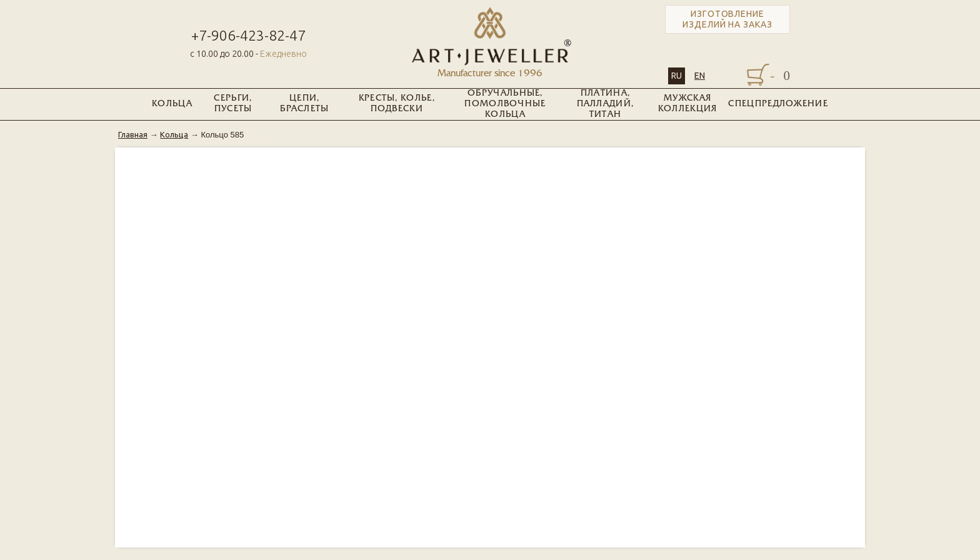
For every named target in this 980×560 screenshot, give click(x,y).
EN (700, 76)
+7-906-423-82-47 (248, 35)
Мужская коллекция (688, 104)
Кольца (172, 104)
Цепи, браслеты (304, 104)
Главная (133, 134)
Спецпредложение (778, 104)
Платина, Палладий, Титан (606, 104)
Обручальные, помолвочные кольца (505, 104)
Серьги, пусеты (233, 104)
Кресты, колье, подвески (397, 104)
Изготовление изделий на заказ (727, 19)
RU (677, 76)
